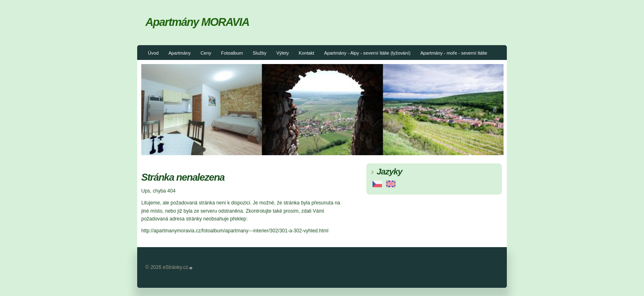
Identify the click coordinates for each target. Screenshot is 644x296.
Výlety (283, 53)
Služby (260, 53)
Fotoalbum (232, 53)
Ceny (206, 53)
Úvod (153, 53)
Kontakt (306, 53)
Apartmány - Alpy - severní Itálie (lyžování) (367, 53)
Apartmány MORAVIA (197, 22)
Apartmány (179, 53)
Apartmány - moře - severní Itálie (454, 53)
